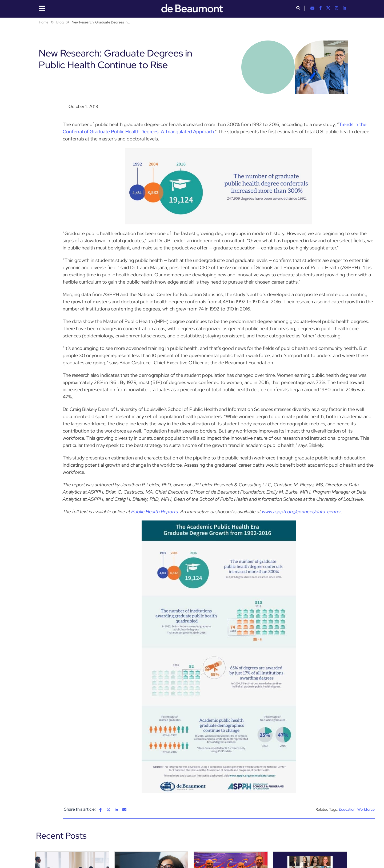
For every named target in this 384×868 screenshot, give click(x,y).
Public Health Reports (155, 512)
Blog (60, 22)
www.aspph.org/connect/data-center (301, 512)
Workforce (366, 809)
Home (44, 22)
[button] (298, 9)
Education (347, 809)
